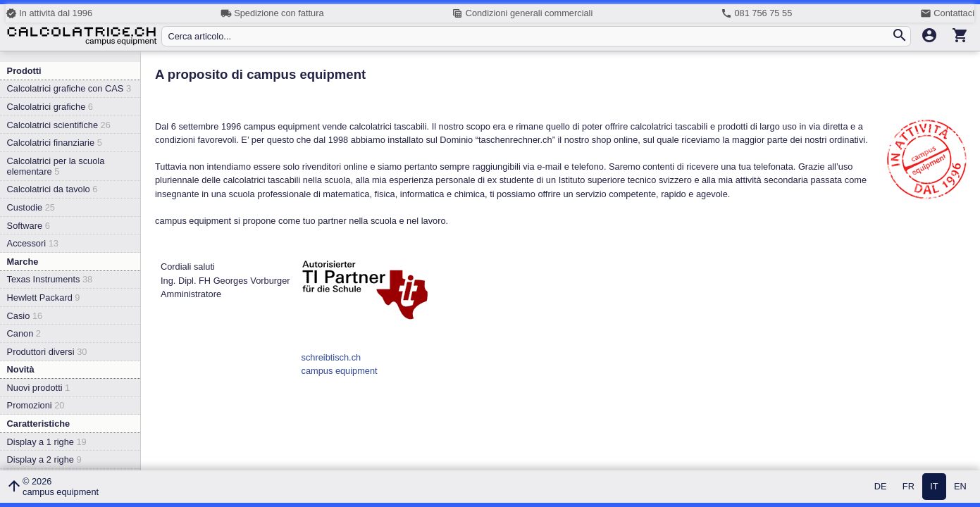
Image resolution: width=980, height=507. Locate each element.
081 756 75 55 (756, 13)
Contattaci (947, 13)
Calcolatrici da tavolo (52, 189)
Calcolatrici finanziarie (55, 143)
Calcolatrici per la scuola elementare (56, 166)
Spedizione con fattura (272, 13)
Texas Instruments (50, 279)
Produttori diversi (47, 352)
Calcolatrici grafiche (50, 107)
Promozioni (36, 405)
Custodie (31, 207)
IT (934, 487)
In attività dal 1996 (49, 13)
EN (960, 487)
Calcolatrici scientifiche (59, 125)
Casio (25, 316)
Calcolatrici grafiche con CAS (69, 88)
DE (881, 487)
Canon (24, 333)
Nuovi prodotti (39, 388)
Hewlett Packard (44, 298)
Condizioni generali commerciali (522, 13)
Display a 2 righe (44, 459)
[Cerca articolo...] (529, 36)
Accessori (33, 243)
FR (908, 487)
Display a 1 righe (47, 442)
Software (29, 226)
